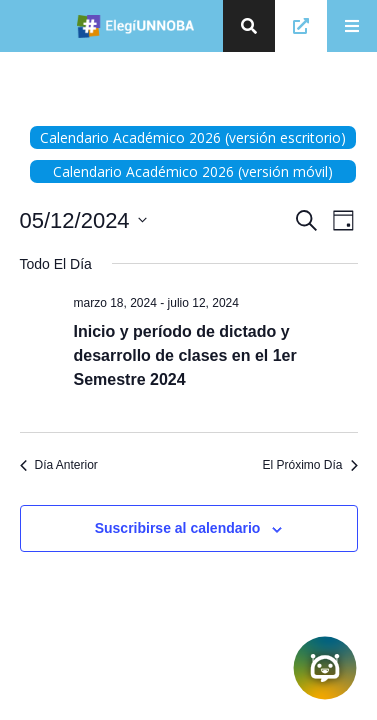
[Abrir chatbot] (325, 668)
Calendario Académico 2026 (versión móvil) (193, 171)
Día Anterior (59, 465)
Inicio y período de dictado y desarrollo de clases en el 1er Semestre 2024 (185, 355)
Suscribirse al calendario (178, 528)
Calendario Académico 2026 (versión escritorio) (193, 137)
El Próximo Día (309, 465)
